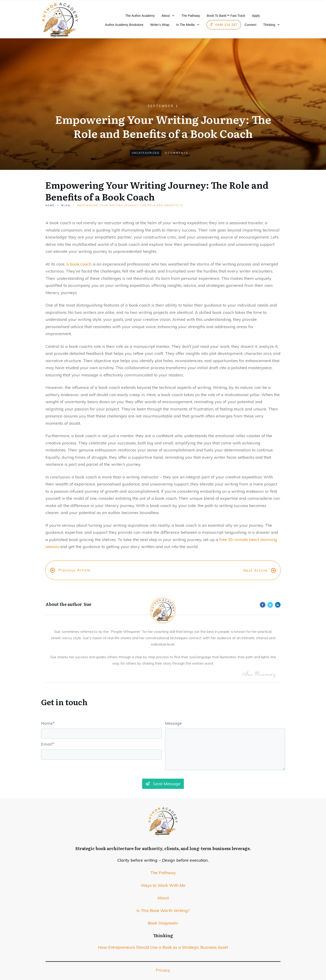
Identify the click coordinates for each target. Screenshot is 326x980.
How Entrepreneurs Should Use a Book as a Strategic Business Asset (163, 939)
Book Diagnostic (163, 915)
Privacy (163, 962)
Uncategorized (146, 153)
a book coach (79, 264)
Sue (87, 596)
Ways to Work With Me (163, 877)
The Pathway (163, 864)
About (163, 889)
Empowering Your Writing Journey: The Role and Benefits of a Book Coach (157, 191)
